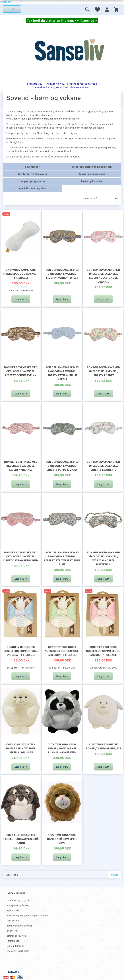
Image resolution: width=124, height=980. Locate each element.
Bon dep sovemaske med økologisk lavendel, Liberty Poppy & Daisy (62, 466)
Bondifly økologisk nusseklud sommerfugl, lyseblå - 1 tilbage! (21, 651)
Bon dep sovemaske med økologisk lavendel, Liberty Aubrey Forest (62, 274)
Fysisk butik (13, 910)
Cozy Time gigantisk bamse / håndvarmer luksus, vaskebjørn (62, 748)
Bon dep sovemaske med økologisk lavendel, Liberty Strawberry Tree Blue (62, 558)
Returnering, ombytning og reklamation (27, 915)
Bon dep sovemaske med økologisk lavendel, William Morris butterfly (103, 558)
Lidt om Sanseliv (15, 946)
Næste (115, 875)
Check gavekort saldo (18, 951)
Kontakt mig (13, 920)
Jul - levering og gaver (18, 900)
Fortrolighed (13, 941)
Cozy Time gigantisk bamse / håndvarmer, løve (62, 839)
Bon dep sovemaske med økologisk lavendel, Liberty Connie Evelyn (21, 371)
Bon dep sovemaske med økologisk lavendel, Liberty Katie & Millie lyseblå (62, 373)
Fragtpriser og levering (18, 905)
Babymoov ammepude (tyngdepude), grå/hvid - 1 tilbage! (21, 274)
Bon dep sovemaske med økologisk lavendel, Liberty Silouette (103, 466)
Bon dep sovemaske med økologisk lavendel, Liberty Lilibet (103, 371)
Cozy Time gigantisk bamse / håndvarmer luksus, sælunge (21, 748)
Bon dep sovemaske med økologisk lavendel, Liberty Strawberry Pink (21, 556)
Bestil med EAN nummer (19, 925)
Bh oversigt (12, 931)
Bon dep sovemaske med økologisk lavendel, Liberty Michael (21, 466)
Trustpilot (6, 2)
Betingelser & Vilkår (17, 936)
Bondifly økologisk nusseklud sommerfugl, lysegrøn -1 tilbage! (62, 651)
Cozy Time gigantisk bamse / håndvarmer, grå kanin (21, 839)
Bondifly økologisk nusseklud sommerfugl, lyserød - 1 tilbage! (103, 651)
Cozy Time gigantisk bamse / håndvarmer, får (103, 746)
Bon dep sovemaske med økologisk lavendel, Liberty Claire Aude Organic (103, 276)
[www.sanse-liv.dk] (69, 50)
